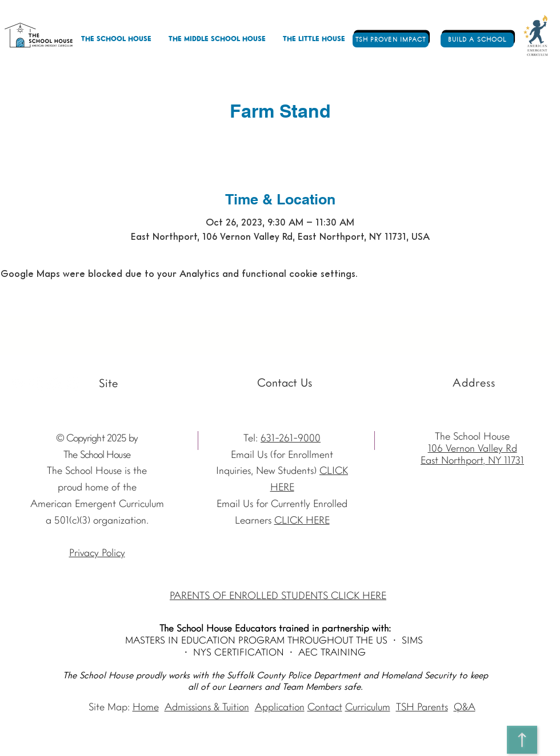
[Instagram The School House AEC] (36, 384)
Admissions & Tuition (207, 708)
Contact (325, 708)
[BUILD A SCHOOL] (477, 40)
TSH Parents (422, 708)
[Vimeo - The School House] (73, 384)
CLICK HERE (302, 521)
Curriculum (368, 708)
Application (280, 708)
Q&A (465, 708)
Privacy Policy (97, 554)
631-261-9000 (291, 439)
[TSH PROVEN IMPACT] (391, 40)
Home (146, 708)
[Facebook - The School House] (55, 384)
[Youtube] (18, 384)
